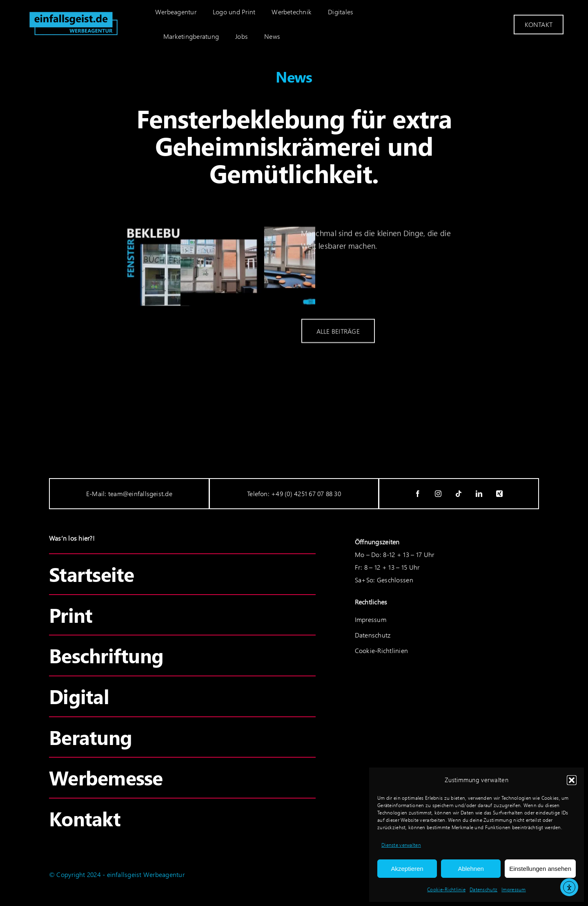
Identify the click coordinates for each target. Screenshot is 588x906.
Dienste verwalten (401, 845)
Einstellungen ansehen (540, 869)
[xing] (500, 494)
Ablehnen (471, 869)
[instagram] (439, 494)
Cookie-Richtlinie (446, 889)
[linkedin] (479, 494)
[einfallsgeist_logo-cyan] (73, 11)
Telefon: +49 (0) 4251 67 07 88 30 (294, 493)
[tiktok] (459, 494)
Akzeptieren (407, 869)
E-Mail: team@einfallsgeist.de (129, 493)
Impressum (514, 889)
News (294, 76)
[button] (572, 780)
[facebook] (418, 494)
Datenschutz (483, 889)
